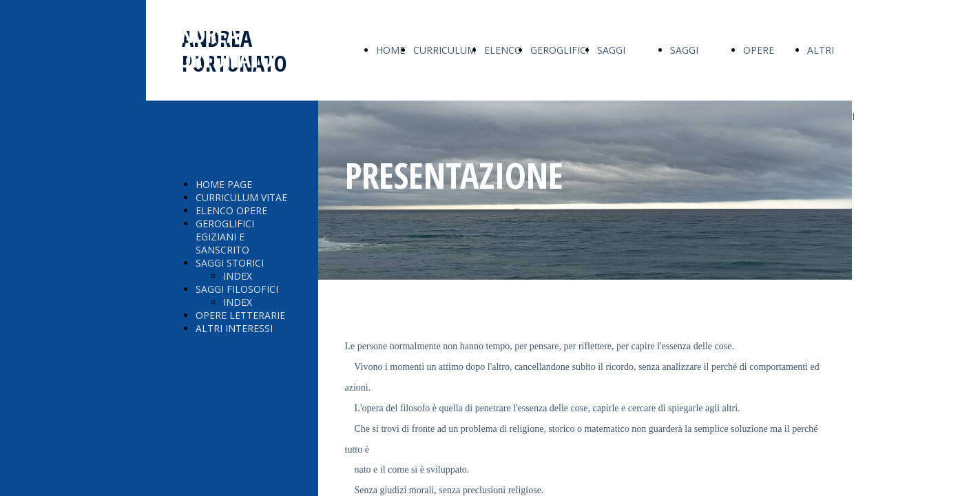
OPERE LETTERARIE (240, 315)
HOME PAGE (224, 184)
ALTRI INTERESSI (234, 328)
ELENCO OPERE (231, 210)
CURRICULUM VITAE (241, 197)
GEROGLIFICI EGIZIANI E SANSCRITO (225, 237)
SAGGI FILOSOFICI (237, 289)
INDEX (238, 276)
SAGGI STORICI (230, 263)
